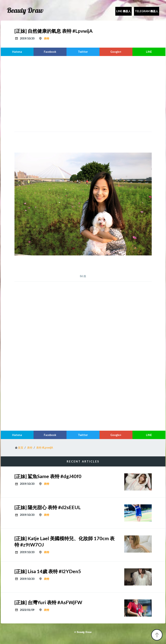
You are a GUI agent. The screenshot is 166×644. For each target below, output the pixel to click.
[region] (83, 93)
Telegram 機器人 (147, 11)
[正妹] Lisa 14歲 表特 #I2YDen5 (48, 571)
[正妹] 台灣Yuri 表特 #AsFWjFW (48, 602)
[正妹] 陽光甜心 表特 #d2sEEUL (48, 507)
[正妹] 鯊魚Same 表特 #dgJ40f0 (48, 476)
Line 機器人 (123, 11)
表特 (47, 38)
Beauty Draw (25, 10)
